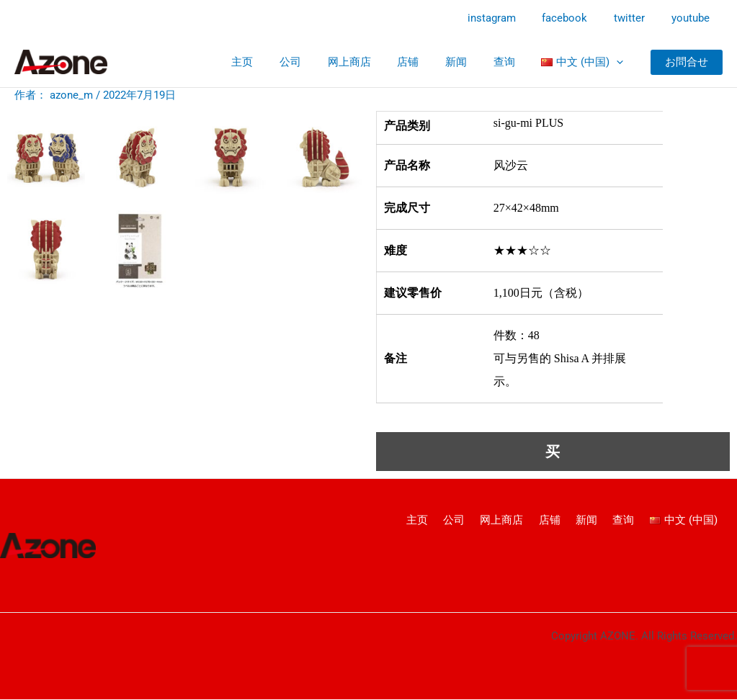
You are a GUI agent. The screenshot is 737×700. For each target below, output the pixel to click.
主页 (274, 62)
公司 (317, 62)
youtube (693, 18)
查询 (512, 62)
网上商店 (371, 62)
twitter (636, 18)
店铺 (425, 62)
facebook (577, 18)
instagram (508, 18)
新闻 (468, 62)
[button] (687, 62)
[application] (618, 62)
